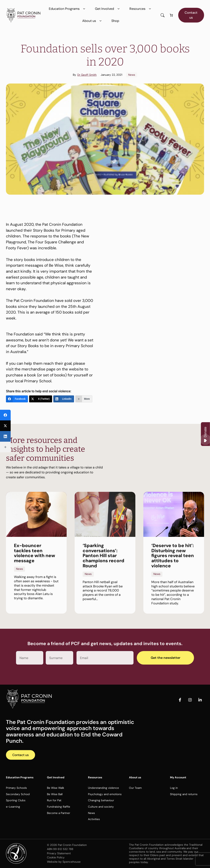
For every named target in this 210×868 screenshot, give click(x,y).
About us (93, 21)
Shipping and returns (184, 794)
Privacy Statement (59, 854)
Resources (141, 9)
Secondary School (18, 794)
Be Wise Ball (55, 794)
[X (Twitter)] (41, 399)
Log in (174, 788)
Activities (94, 819)
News (132, 75)
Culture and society (101, 807)
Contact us (191, 15)
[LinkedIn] (64, 399)
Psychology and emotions (105, 794)
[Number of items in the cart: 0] (171, 15)
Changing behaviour (101, 801)
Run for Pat (54, 801)
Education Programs (68, 9)
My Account (178, 778)
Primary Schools (16, 788)
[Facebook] (17, 399)
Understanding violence (103, 788)
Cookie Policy (56, 858)
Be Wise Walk (56, 788)
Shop (115, 21)
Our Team (135, 788)
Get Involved (108, 9)
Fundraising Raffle (59, 807)
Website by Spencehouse (64, 862)
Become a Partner (59, 813)
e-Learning (13, 807)
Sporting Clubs (16, 801)
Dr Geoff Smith (87, 75)
